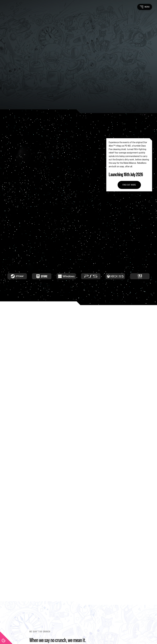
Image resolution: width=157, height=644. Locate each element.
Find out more (129, 75)
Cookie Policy (67, 630)
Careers (99, 586)
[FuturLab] (19, 585)
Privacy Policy (25, 630)
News (98, 592)
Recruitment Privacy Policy (47, 630)
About (98, 567)
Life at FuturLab (103, 573)
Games (99, 579)
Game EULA (81, 630)
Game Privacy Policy (98, 630)
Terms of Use (11, 630)
